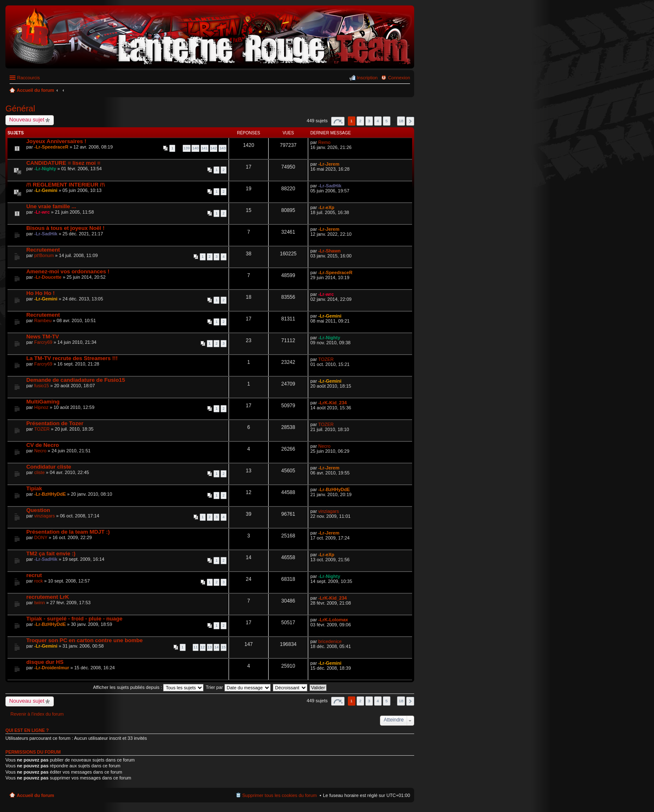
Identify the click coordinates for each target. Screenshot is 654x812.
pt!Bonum (44, 255)
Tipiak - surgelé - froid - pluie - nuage (74, 619)
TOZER (326, 359)
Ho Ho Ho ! (40, 293)
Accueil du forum (35, 795)
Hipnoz (41, 407)
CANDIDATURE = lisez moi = (63, 163)
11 (196, 647)
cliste (39, 472)
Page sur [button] (338, 121)
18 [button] (401, 121)
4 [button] (378, 121)
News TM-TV (43, 337)
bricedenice (330, 641)
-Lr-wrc (42, 212)
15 (224, 647)
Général (20, 108)
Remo (324, 142)
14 (216, 647)
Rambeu (43, 320)
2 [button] (360, 121)
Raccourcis (28, 78)
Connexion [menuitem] (399, 78)
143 (223, 148)
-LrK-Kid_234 (332, 403)
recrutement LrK (48, 597)
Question (38, 510)
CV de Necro (43, 445)
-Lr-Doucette (48, 277)
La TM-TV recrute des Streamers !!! (72, 358)
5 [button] (387, 121)
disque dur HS (45, 662)
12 (203, 647)
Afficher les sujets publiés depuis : (148, 687)
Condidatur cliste (49, 467)
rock (39, 581)
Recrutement (43, 250)
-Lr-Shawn (330, 251)
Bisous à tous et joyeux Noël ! (65, 228)
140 (195, 148)
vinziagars (45, 516)
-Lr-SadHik (330, 186)
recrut (34, 575)
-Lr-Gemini (46, 190)
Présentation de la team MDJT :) (68, 532)
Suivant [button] (410, 121)
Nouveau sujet (27, 120)
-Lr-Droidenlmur (52, 668)
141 (205, 148)
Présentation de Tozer (55, 423)
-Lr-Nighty (45, 169)
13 (210, 647)
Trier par (238, 687)
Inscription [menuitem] (367, 78)
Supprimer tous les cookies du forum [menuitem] (280, 795)
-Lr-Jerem (329, 164)
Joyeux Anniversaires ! (56, 141)
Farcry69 (43, 342)
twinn (40, 603)
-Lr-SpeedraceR (51, 147)
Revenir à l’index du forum (37, 714)
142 (214, 148)
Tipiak (34, 488)
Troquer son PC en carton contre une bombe (84, 640)
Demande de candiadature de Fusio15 (76, 380)
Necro (40, 451)
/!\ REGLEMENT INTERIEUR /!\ (65, 185)
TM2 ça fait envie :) (51, 554)
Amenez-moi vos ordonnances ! (68, 271)
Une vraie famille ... (51, 206)
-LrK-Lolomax (333, 620)
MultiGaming (43, 402)
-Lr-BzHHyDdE (50, 494)
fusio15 (42, 386)
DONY (41, 537)
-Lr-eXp (326, 207)
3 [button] (369, 121)
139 (187, 148)
